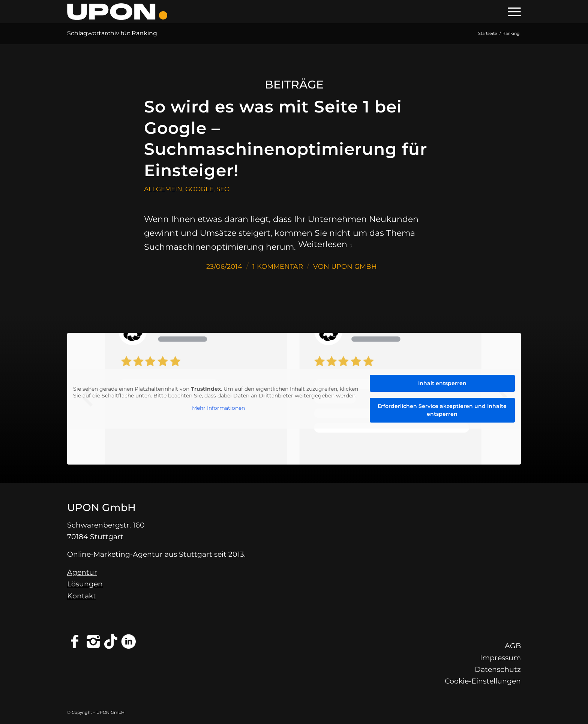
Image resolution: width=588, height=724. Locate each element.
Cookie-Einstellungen (483, 681)
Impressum (500, 658)
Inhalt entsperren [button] (442, 383)
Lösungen (85, 584)
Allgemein (163, 189)
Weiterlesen (326, 244)
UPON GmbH (354, 266)
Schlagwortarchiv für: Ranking (112, 33)
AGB (513, 646)
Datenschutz (498, 669)
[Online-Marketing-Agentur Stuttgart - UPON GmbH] (117, 12)
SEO (223, 189)
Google (199, 189)
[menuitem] (512, 12)
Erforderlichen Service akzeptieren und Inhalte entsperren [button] (442, 410)
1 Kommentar (278, 266)
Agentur (82, 572)
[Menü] (512, 12)
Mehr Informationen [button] (218, 408)
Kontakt (82, 596)
